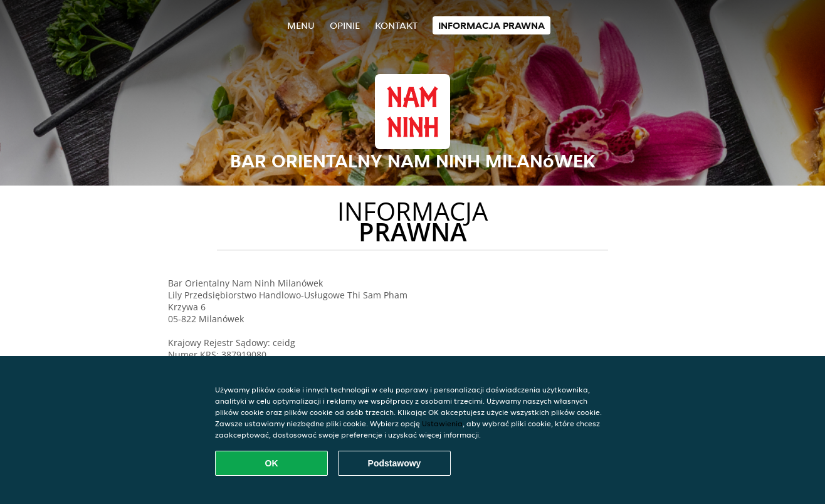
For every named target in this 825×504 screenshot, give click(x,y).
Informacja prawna (491, 25)
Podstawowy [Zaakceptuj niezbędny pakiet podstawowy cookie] (395, 463)
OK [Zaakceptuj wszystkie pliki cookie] (272, 463)
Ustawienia (442, 423)
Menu (301, 25)
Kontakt (396, 25)
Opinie (345, 25)
